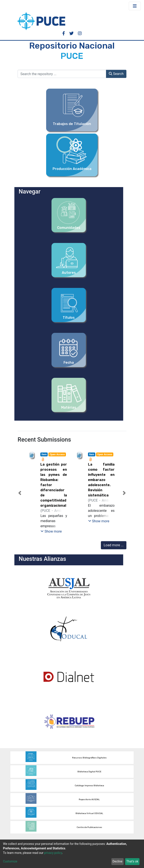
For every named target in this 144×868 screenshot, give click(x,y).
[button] (20, 493)
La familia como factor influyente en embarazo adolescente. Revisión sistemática (101, 480)
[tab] (64, 530)
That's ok (132, 861)
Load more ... (114, 545)
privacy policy (53, 853)
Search (116, 74)
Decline (117, 861)
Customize (10, 861)
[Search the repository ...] (62, 74)
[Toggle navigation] (135, 6)
